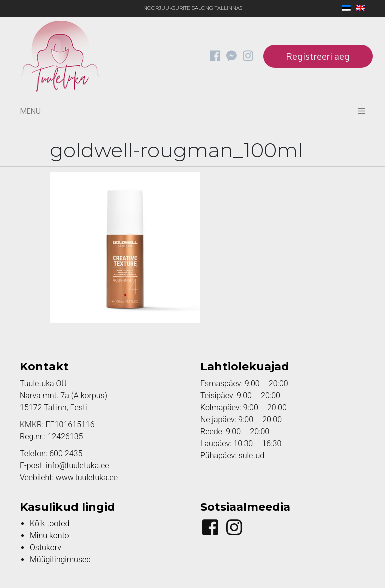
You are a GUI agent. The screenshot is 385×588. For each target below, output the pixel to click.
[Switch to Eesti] (344, 8)
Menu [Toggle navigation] (192, 111)
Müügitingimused (60, 560)
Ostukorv (45, 548)
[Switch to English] (358, 8)
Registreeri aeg (318, 56)
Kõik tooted (49, 524)
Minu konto (49, 536)
